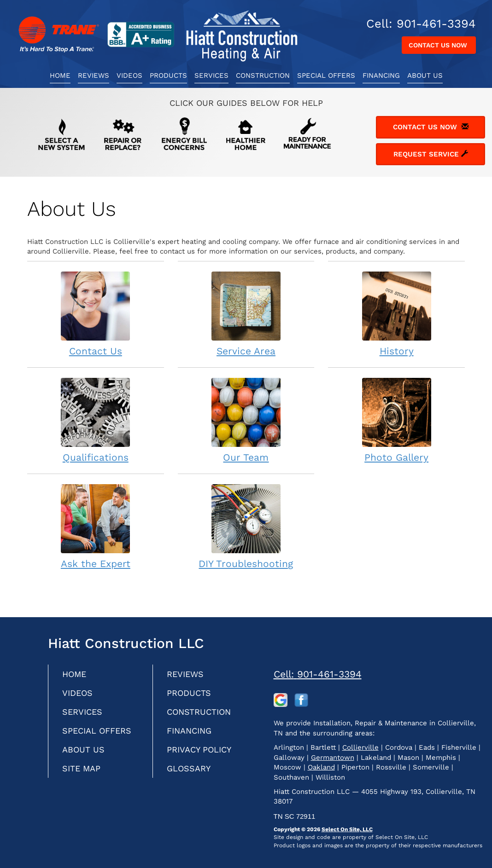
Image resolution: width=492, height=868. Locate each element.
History (396, 314)
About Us (425, 75)
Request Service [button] (431, 154)
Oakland (321, 767)
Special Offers (326, 75)
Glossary (189, 768)
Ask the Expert (96, 526)
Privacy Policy (199, 749)
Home (60, 75)
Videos (129, 75)
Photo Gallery (396, 420)
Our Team (246, 420)
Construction (263, 75)
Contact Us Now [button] (439, 45)
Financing (381, 75)
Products (168, 75)
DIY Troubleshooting (246, 526)
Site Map (81, 768)
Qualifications (96, 420)
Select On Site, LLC (347, 829)
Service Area (246, 314)
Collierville (360, 747)
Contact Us (96, 314)
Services (211, 75)
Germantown (333, 758)
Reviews (94, 75)
